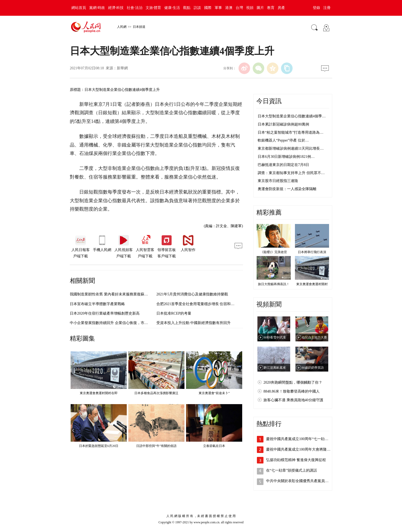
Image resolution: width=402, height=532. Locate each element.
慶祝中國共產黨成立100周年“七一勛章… (299, 439)
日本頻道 (139, 27)
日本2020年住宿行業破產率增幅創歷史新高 (105, 313)
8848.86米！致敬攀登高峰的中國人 (292, 391)
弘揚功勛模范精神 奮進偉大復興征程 (296, 460)
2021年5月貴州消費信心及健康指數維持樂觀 (192, 294)
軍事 (218, 8)
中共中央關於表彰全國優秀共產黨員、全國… (303, 481)
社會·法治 (135, 8)
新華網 (122, 68)
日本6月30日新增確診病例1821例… (286, 157)
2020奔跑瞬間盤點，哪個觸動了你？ (293, 382)
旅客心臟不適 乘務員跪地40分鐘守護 (293, 400)
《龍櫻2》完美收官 (274, 252)
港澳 (229, 8)
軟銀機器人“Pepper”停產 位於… (283, 140)
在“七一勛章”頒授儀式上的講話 (292, 470)
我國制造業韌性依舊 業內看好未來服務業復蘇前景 (111, 294)
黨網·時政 (97, 8)
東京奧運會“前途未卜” (214, 393)
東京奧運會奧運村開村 (312, 284)
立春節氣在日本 (214, 446)
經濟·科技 (116, 8)
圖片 (260, 8)
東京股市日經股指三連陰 (278, 181)
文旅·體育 (154, 8)
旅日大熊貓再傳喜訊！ (274, 284)
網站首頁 (79, 8)
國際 (208, 8)
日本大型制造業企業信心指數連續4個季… (292, 116)
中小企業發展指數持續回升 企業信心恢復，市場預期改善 (116, 323)
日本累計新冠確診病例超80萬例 (283, 124)
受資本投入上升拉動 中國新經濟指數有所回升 (194, 323)
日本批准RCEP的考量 (174, 313)
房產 (281, 8)
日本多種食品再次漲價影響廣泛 (156, 393)
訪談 (197, 8)
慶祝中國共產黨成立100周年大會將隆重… (300, 449)
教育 (271, 8)
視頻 (250, 8)
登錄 (316, 8)
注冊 (327, 8)
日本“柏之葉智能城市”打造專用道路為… (290, 132)
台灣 (239, 8)
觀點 (187, 8)
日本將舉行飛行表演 (312, 252)
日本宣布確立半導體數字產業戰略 (97, 304)
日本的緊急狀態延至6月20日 (99, 446)
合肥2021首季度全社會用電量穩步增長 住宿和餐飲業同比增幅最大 (210, 304)
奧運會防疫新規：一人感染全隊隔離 (287, 189)
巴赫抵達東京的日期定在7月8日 (283, 165)
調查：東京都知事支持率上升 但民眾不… (291, 173)
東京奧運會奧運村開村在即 (99, 393)
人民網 (122, 27)
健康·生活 (172, 8)
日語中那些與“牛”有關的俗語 (157, 446)
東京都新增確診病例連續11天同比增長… (291, 148)
